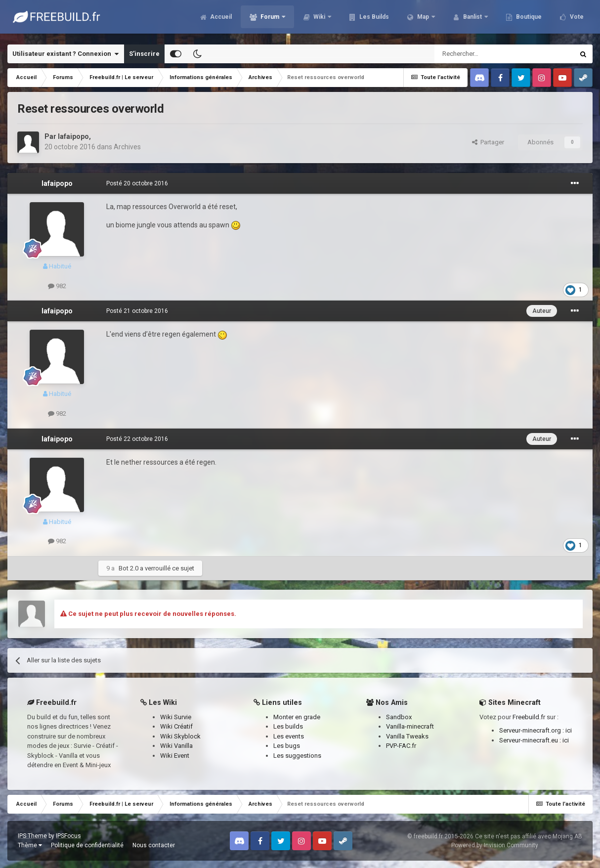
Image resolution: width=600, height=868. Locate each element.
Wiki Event (175, 756)
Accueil (220, 20)
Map (423, 20)
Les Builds (373, 20)
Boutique (528, 20)
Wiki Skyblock (180, 736)
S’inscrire (144, 54)
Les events (289, 736)
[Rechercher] (483, 54)
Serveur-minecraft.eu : (531, 740)
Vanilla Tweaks (407, 736)
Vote (576, 20)
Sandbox (399, 717)
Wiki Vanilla (176, 746)
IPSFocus (68, 836)
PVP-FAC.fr (401, 746)
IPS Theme (32, 836)
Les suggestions (297, 756)
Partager (488, 142)
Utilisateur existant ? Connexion (65, 54)
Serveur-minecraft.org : (532, 730)
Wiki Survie (176, 717)
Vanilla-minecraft (410, 726)
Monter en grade (297, 717)
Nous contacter (154, 845)
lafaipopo (73, 136)
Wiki (319, 20)
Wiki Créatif (176, 726)
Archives (127, 147)
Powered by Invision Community (495, 845)
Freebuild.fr (529, 717)
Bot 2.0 (129, 568)
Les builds (288, 726)
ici (569, 730)
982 (57, 286)
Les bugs (287, 746)
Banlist (472, 20)
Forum (270, 20)
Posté (137, 183)
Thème (30, 845)
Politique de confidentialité (87, 845)
